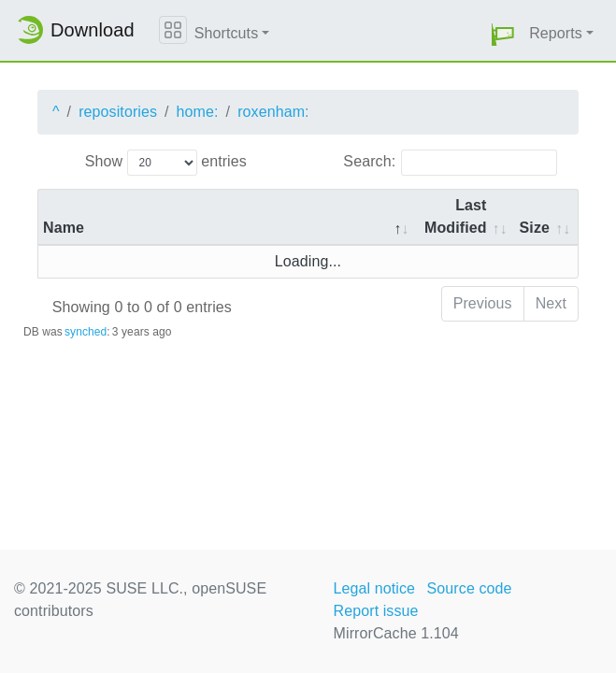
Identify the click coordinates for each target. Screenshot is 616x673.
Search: (450, 163)
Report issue (376, 611)
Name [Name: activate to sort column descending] (64, 228)
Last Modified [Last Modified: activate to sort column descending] (456, 216)
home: (198, 112)
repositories (118, 112)
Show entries (166, 163)
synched (86, 332)
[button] (503, 34)
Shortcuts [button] (227, 33)
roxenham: (273, 112)
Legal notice (375, 588)
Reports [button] (556, 33)
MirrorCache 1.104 (396, 633)
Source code (470, 588)
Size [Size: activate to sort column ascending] (535, 228)
